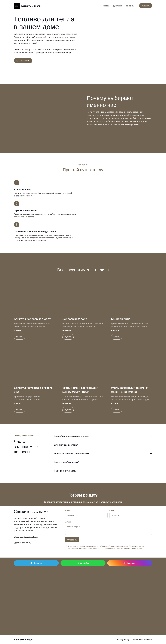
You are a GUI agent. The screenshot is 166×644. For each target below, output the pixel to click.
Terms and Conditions (142, 640)
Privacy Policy (123, 640)
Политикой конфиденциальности (114, 546)
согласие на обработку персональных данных (104, 548)
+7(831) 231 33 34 (23, 543)
